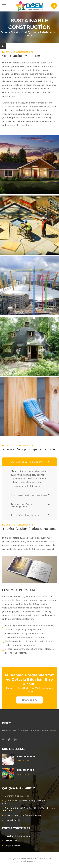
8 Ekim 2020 (24, 761)
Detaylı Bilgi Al (29, 700)
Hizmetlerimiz (26, 770)
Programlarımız (27, 756)
